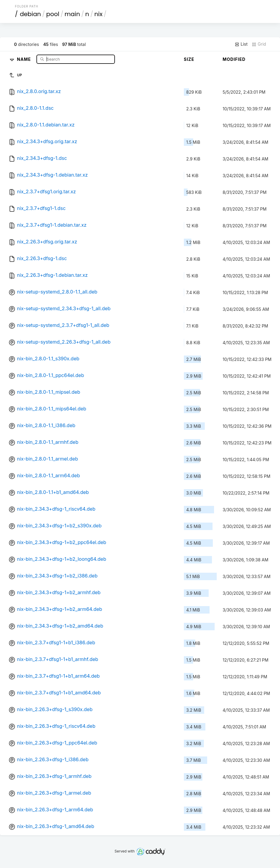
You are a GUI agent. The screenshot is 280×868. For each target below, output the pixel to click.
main (72, 14)
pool (53, 14)
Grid (259, 44)
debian (30, 14)
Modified (234, 59)
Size (189, 59)
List (241, 44)
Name (25, 59)
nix (98, 14)
